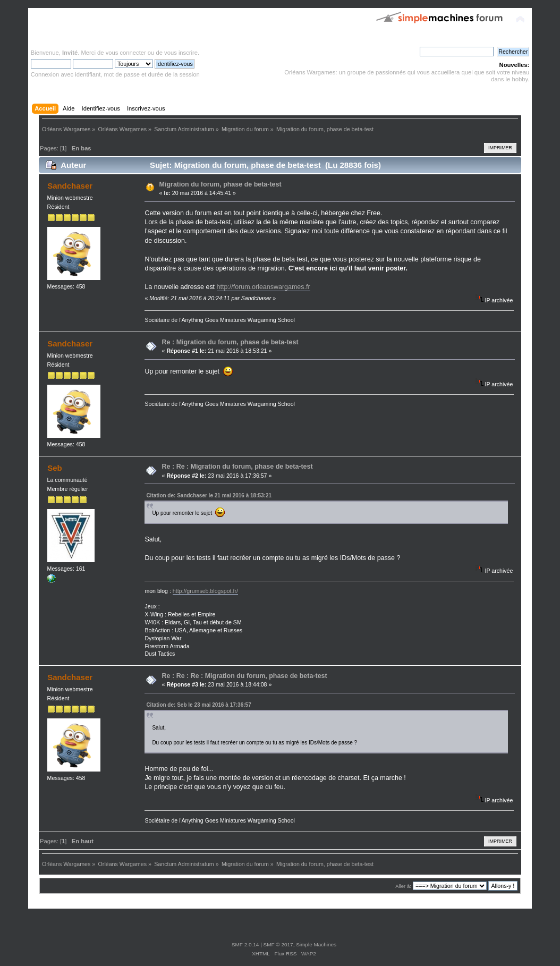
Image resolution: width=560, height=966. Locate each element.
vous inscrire (181, 53)
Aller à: (403, 886)
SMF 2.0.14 (245, 944)
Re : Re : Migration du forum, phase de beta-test (237, 467)
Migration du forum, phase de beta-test (220, 184)
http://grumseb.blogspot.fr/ (205, 591)
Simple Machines (316, 944)
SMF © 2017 (278, 944)
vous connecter (126, 53)
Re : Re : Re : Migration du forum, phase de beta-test (245, 676)
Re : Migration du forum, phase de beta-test (230, 342)
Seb (54, 468)
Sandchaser (70, 186)
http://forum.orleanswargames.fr (264, 287)
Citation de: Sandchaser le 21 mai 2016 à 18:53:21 (209, 495)
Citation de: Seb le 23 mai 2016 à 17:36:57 (198, 705)
